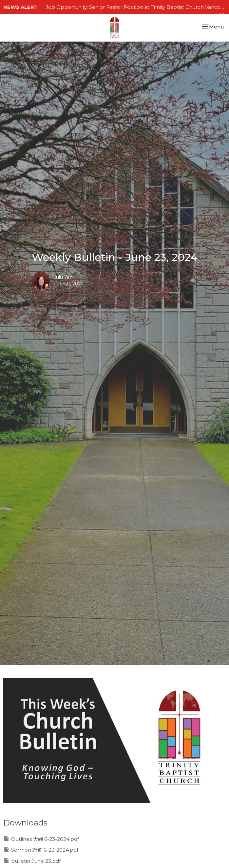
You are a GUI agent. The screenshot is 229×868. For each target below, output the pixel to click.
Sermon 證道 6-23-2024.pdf (41, 850)
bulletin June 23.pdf (32, 861)
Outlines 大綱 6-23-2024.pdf (41, 839)
